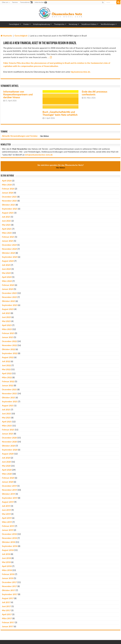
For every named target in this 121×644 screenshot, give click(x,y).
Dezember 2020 (9, 438)
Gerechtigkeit (14, 24)
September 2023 (10, 305)
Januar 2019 (8, 530)
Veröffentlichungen (108, 24)
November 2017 (9, 586)
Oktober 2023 (9, 301)
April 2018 (7, 566)
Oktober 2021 (9, 397)
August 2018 (8, 550)
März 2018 (7, 570)
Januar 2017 (8, 626)
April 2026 (7, 181)
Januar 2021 (8, 434)
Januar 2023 (8, 337)
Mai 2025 (6, 225)
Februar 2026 (8, 189)
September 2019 (10, 498)
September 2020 (10, 450)
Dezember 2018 (9, 534)
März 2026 (7, 185)
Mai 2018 (6, 562)
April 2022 (7, 373)
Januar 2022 (8, 385)
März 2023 (7, 329)
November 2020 (9, 442)
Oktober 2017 (9, 590)
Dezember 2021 (9, 389)
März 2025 (7, 233)
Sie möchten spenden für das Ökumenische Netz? (61, 166)
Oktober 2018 (9, 542)
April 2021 (7, 421)
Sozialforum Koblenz (89, 24)
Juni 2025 (6, 221)
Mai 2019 (6, 514)
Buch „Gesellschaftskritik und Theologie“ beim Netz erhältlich (60, 113)
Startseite (6, 36)
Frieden (26, 24)
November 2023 (9, 297)
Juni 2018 (6, 558)
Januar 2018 (8, 578)
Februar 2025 (8, 237)
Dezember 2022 (9, 341)
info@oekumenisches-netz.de (39, 155)
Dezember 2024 (9, 245)
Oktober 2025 (9, 205)
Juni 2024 (6, 269)
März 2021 (7, 426)
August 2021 (8, 405)
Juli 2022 (6, 361)
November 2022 (9, 345)
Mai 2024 (6, 273)
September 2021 (10, 401)
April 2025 (7, 229)
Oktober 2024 (9, 253)
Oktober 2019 (9, 494)
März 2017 (7, 618)
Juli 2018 (6, 554)
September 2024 (10, 257)
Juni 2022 (6, 365)
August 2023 (8, 309)
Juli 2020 (6, 458)
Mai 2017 (6, 610)
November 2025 (9, 201)
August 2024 (8, 261)
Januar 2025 (8, 241)
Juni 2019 (6, 510)
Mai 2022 (6, 369)
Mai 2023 (6, 321)
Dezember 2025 (9, 197)
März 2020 (7, 474)
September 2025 (10, 209)
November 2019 (9, 490)
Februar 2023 (8, 333)
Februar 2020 (8, 478)
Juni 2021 (6, 413)
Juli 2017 (6, 602)
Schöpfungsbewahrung (41, 24)
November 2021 (9, 393)
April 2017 (7, 614)
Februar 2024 (8, 285)
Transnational (25, 2)
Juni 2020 (6, 462)
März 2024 (7, 281)
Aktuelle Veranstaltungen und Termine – (25, 136)
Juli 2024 (6, 265)
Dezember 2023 (9, 293)
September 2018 (10, 546)
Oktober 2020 (9, 446)
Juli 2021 (6, 409)
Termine (15, 2)
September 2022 (10, 353)
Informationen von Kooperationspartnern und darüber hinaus (18, 94)
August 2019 (8, 502)
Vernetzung (73, 24)
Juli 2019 (6, 506)
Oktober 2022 (9, 349)
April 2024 (7, 277)
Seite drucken (39, 2)
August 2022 (8, 357)
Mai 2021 (6, 417)
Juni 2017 (6, 606)
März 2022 (7, 377)
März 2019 (7, 522)
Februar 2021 (8, 430)
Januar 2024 (8, 289)
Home (4, 24)
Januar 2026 (8, 193)
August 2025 (8, 213)
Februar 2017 (8, 622)
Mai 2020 (6, 466)
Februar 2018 (8, 574)
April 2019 (7, 518)
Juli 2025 (6, 217)
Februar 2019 (8, 526)
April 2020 (7, 470)
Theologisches (59, 24)
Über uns (5, 2)
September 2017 (10, 594)
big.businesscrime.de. (81, 72)
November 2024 (9, 249)
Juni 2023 (6, 317)
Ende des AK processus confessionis (95, 93)
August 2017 (8, 598)
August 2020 (8, 454)
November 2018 (9, 538)
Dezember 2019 (9, 486)
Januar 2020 (8, 482)
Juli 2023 (6, 313)
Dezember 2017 (9, 582)
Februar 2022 (8, 381)
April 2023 (7, 325)
